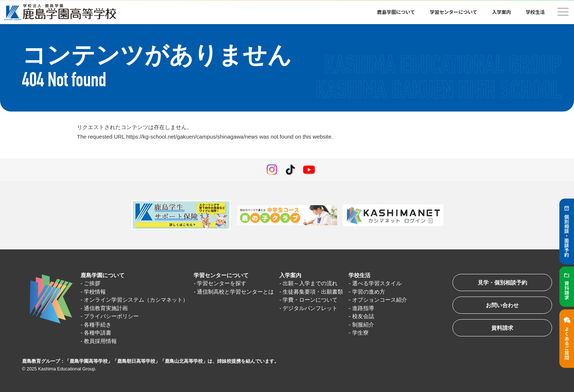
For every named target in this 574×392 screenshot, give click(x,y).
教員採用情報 (100, 341)
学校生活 (535, 12)
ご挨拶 (92, 283)
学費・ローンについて (310, 300)
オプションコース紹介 (380, 300)
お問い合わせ (502, 305)
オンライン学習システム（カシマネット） (136, 300)
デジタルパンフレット (310, 308)
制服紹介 (363, 325)
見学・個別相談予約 (502, 282)
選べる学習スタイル (377, 283)
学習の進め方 (369, 292)
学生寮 (360, 333)
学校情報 (95, 292)
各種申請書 (98, 333)
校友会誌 (363, 316)
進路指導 (363, 308)
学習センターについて (454, 12)
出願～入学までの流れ (310, 283)
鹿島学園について (396, 12)
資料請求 (502, 328)
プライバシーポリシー (111, 316)
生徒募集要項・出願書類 (313, 292)
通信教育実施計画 (106, 308)
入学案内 (502, 12)
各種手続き (98, 325)
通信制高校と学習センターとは (235, 292)
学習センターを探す (222, 283)
